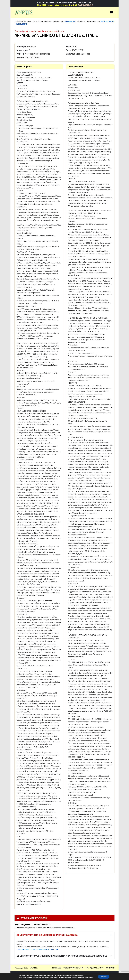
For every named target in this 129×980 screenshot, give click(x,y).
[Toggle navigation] (112, 13)
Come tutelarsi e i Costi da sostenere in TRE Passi (37, 949)
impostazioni (88, 978)
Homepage (56, 968)
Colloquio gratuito (94, 968)
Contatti (110, 968)
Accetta (104, 976)
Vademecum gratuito (73, 968)
